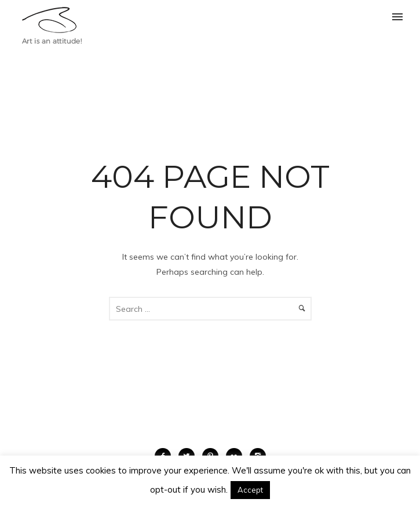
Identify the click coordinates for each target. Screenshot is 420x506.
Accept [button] (250, 490)
